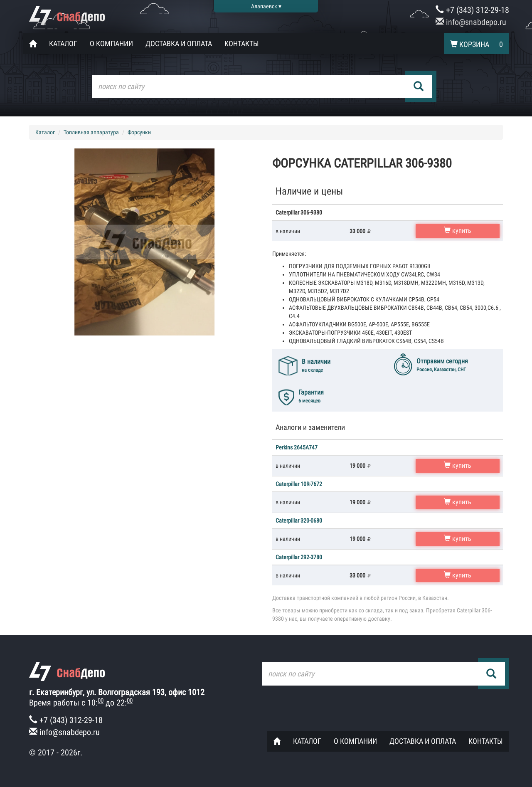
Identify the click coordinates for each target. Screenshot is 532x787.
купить (458, 231)
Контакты (242, 43)
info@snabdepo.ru (471, 22)
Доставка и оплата (179, 43)
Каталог (63, 43)
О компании (111, 43)
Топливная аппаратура (91, 132)
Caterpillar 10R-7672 (299, 484)
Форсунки (139, 132)
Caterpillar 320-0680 (299, 521)
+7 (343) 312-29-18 (472, 10)
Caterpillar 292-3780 (299, 557)
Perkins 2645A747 (297, 447)
